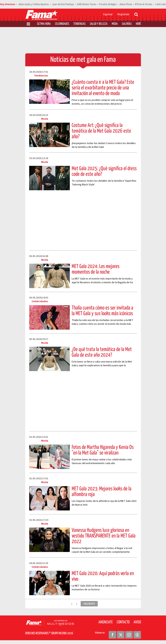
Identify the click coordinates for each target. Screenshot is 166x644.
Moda (115, 24)
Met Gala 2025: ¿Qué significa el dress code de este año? (104, 171)
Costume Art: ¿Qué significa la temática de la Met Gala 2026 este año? (101, 131)
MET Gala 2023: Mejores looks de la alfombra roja (102, 492)
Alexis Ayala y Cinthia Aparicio (34, 4)
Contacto (123, 622)
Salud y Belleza (99, 24)
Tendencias (79, 24)
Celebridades (62, 24)
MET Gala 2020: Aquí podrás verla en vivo (103, 576)
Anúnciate (106, 622)
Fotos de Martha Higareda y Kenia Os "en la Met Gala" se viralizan (103, 450)
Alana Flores (126, 4)
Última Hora (44, 24)
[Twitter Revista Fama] (121, 635)
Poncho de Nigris (108, 4)
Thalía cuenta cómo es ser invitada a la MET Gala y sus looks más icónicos (102, 311)
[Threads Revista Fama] (137, 635)
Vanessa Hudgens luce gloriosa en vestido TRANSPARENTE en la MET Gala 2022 (104, 536)
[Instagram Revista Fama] (129, 635)
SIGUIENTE (89, 604)
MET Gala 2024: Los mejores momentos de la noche (96, 269)
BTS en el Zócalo (144, 4)
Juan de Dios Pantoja (63, 4)
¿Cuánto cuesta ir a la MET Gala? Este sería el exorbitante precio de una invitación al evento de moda (103, 88)
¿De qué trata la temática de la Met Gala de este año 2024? (102, 352)
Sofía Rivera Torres (86, 4)
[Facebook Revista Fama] (112, 635)
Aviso (137, 622)
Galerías (127, 24)
